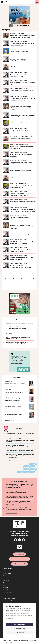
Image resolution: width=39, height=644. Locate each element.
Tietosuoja (16, 640)
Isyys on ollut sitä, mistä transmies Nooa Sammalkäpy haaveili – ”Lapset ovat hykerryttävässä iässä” (20, 497)
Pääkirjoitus (6, 590)
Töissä (5, 576)
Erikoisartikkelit (7, 573)
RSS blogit (5, 642)
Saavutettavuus (24, 640)
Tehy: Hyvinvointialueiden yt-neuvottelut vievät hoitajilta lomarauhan (18, 338)
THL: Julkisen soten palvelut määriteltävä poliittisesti (20, 323)
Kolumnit (5, 587)
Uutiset (5, 571)
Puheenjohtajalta (7, 592)
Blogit (5, 585)
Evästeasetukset (19, 633)
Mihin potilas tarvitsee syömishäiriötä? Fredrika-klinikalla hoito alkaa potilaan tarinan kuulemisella (19, 509)
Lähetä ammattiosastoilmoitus (21, 559)
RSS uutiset (33, 640)
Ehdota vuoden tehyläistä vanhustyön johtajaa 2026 (19, 451)
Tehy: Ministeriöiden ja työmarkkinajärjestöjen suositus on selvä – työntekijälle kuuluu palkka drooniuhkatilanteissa (20, 456)
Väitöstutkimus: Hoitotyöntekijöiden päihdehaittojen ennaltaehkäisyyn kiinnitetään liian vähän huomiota (19, 343)
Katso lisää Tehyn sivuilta (12, 461)
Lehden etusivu (7, 569)
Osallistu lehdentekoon (21, 564)
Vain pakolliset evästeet (19, 629)
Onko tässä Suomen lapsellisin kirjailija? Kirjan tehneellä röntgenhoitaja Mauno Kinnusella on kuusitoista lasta (18, 503)
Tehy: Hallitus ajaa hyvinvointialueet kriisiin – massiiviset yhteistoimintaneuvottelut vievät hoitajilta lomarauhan (20, 440)
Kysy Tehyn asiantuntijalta (10, 601)
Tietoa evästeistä (7, 640)
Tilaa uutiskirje (21, 554)
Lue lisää (8, 621)
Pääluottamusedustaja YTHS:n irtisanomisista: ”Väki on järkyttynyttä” (20, 333)
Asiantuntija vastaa (8, 583)
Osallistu (6, 596)
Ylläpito (12, 642)
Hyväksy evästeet (19, 625)
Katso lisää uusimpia (11, 513)
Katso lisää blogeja (9, 420)
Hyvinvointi (6, 580)
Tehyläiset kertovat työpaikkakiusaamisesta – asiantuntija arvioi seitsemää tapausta (18, 492)
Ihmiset (5, 578)
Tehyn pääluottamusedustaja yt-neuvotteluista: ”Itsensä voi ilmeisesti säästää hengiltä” (18, 328)
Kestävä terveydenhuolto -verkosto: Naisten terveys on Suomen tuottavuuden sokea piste (20, 434)
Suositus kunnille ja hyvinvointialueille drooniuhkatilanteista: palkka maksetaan (16, 446)
